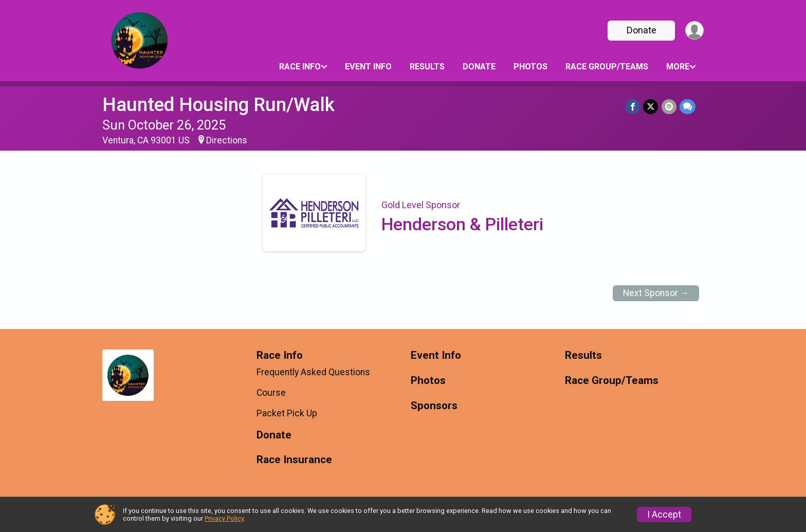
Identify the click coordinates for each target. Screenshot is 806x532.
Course (271, 393)
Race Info (300, 67)
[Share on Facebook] (633, 107)
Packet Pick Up (287, 413)
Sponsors (434, 406)
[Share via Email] (669, 107)
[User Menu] (694, 31)
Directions (227, 140)
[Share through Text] (688, 107)
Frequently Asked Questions (313, 372)
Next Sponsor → (656, 293)
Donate (641, 30)
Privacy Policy (224, 518)
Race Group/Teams (607, 67)
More (678, 67)
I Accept (664, 515)
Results (427, 67)
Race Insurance (294, 460)
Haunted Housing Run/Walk (218, 105)
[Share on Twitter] (651, 107)
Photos (530, 67)
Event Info (368, 67)
